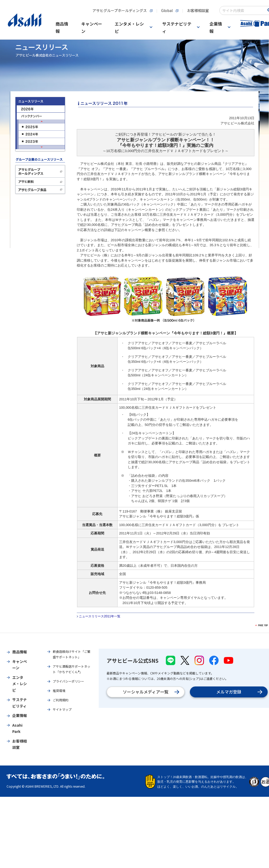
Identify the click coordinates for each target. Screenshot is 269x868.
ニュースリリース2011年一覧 (100, 616)
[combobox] (243, 10)
